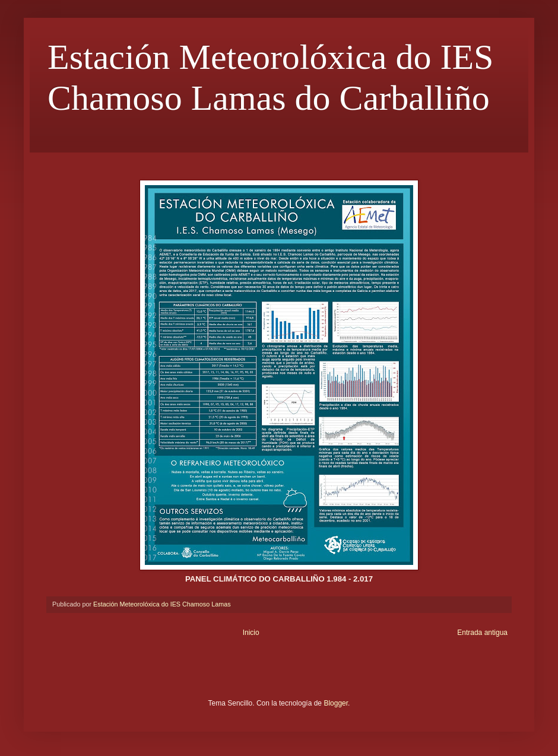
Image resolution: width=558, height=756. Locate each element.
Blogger (336, 703)
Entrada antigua (482, 633)
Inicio (251, 633)
